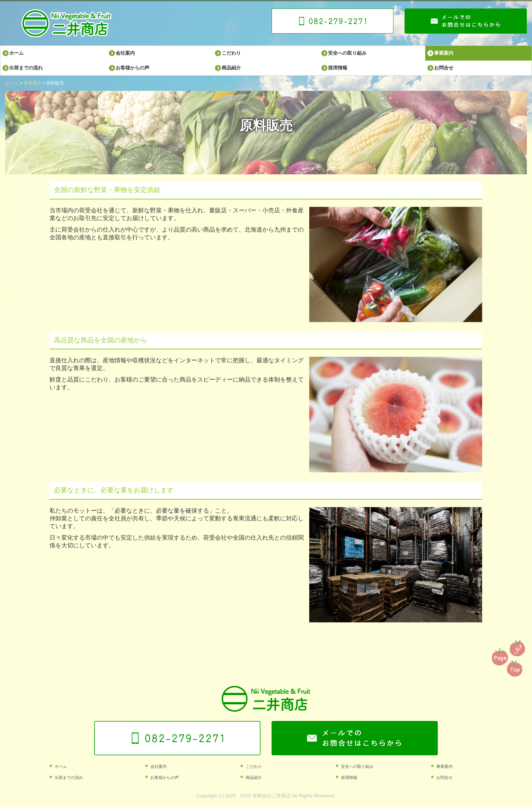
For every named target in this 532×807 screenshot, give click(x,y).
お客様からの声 (132, 68)
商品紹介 (231, 68)
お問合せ (444, 68)
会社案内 (125, 53)
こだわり (231, 53)
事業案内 (444, 53)
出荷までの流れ (26, 68)
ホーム (16, 53)
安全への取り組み (347, 53)
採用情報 (338, 68)
